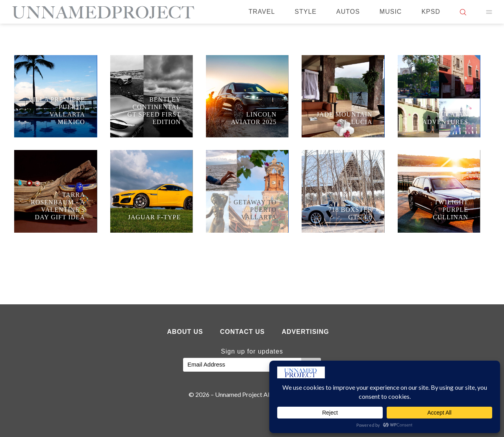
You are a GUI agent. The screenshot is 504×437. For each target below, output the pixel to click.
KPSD (431, 12)
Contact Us (243, 332)
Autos (348, 12)
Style (306, 12)
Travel (262, 12)
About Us (185, 332)
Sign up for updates (252, 351)
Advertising (305, 332)
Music (391, 12)
